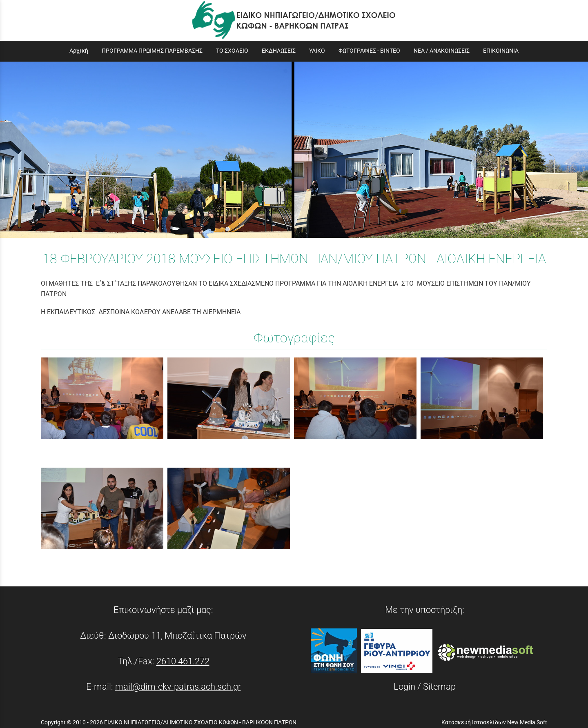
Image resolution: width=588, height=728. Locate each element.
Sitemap (439, 686)
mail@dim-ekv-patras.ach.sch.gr (178, 686)
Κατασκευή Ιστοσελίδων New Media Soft (494, 722)
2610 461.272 (183, 661)
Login (404, 686)
